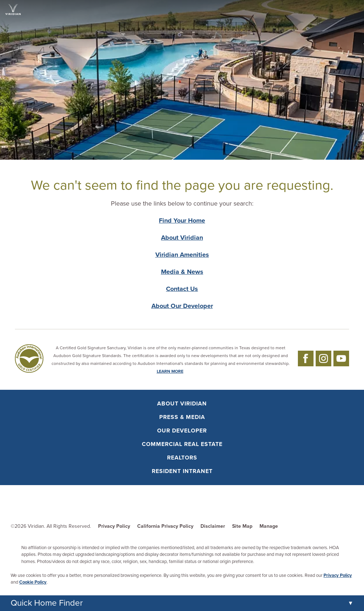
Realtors (182, 458)
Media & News (182, 272)
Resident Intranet (182, 471)
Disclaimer (213, 526)
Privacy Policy (114, 526)
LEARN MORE (170, 371)
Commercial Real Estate (182, 444)
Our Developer (182, 431)
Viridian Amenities (182, 255)
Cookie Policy (33, 582)
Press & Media (182, 417)
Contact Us (182, 289)
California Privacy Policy (165, 526)
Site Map (242, 526)
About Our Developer (182, 306)
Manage (269, 526)
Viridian (36, 526)
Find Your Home (182, 221)
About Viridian (182, 238)
